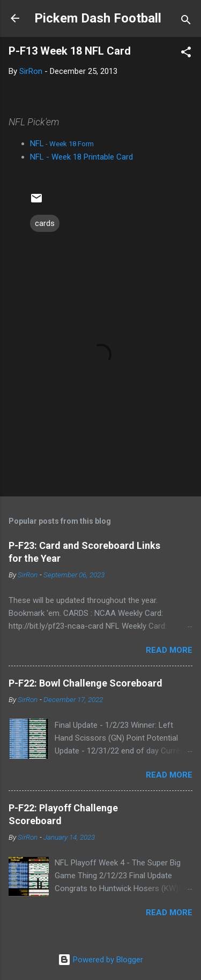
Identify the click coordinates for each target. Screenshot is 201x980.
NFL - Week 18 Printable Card (81, 157)
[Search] (186, 22)
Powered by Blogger (100, 960)
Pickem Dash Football (98, 18)
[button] (186, 54)
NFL (62, 144)
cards (45, 223)
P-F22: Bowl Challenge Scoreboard (85, 683)
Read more (169, 650)
